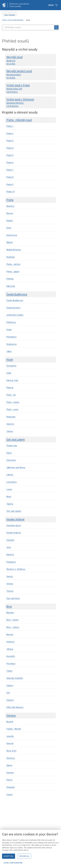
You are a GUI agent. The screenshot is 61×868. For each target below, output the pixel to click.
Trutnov (10, 591)
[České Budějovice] (31, 294)
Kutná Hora (12, 235)
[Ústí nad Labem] (31, 440)
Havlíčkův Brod (14, 526)
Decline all (24, 856)
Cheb (9, 373)
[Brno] (31, 606)
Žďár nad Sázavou (15, 707)
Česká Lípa (12, 446)
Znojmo (10, 700)
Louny (9, 489)
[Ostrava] (31, 715)
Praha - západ (13, 272)
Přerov (10, 780)
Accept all (9, 856)
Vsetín (10, 795)
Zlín (8, 693)
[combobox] (31, 27)
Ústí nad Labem (14, 511)
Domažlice (11, 366)
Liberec (10, 475)
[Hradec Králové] (31, 519)
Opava (9, 765)
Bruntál (10, 722)
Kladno (10, 221)
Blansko (10, 613)
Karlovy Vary (12, 380)
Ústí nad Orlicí (13, 598)
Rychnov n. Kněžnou (16, 569)
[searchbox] (31, 27)
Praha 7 (10, 170)
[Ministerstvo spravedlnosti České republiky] (16, 5)
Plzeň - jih (11, 395)
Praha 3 (10, 141)
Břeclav (10, 635)
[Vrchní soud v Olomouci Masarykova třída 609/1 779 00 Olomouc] (31, 102)
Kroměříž (11, 656)
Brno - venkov (13, 627)
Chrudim (10, 540)
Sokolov (10, 424)
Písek (9, 330)
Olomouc (11, 758)
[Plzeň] (31, 360)
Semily (10, 576)
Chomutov (11, 460)
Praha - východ (13, 264)
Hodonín (10, 642)
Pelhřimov (11, 322)
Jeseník (10, 736)
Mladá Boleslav (14, 250)
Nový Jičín (11, 751)
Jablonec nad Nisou (16, 467)
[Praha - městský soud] (31, 120)
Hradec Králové (14, 533)
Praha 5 (10, 155)
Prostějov (11, 664)
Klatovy (10, 388)
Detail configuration (13, 863)
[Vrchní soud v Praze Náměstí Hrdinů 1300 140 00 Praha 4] (31, 88)
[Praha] (31, 200)
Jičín (9, 547)
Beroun (10, 213)
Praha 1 (10, 126)
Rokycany (11, 417)
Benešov (10, 206)
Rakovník (11, 286)
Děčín (9, 453)
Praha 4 (10, 148)
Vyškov (10, 685)
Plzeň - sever (12, 409)
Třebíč (9, 671)
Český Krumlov (14, 308)
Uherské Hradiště (15, 678)
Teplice (10, 504)
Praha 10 (11, 192)
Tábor (9, 351)
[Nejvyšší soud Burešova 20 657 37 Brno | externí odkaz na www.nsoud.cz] (31, 60)
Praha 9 (10, 184)
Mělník (10, 242)
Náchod (10, 555)
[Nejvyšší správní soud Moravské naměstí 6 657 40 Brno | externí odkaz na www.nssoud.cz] (31, 74)
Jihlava (10, 649)
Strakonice (12, 344)
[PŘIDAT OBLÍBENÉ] (10, 14)
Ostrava (10, 773)
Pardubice (11, 562)
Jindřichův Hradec (15, 315)
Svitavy (10, 584)
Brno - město (13, 620)
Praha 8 (10, 177)
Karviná (10, 743)
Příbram (10, 279)
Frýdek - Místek (14, 729)
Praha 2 (10, 133)
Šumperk (11, 787)
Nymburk (11, 257)
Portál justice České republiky (13, 20)
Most (9, 497)
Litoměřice (12, 482)
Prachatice (12, 337)
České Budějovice (15, 300)
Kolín (9, 228)
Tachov (10, 431)
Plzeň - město (13, 402)
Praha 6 (10, 163)
